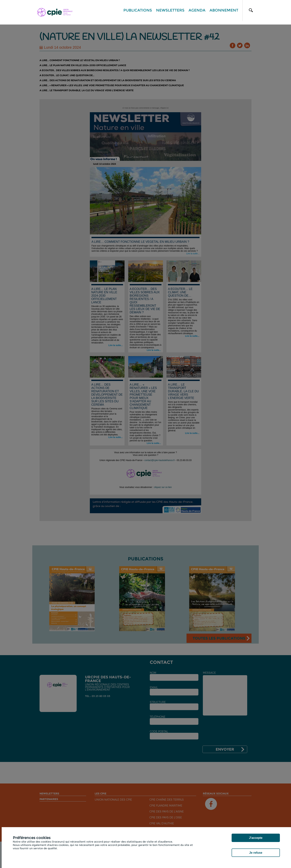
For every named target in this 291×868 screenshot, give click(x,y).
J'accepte (256, 838)
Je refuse (256, 853)
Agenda (197, 10)
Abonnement (224, 10)
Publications (138, 10)
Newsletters (170, 10)
